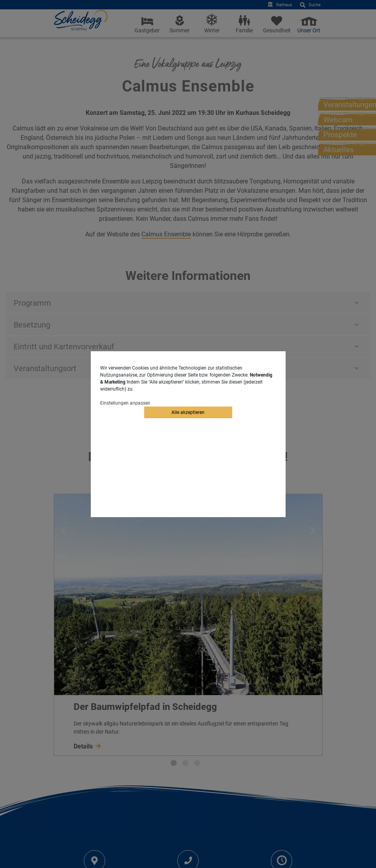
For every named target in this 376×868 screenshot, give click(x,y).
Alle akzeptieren (188, 412)
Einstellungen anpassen (125, 403)
